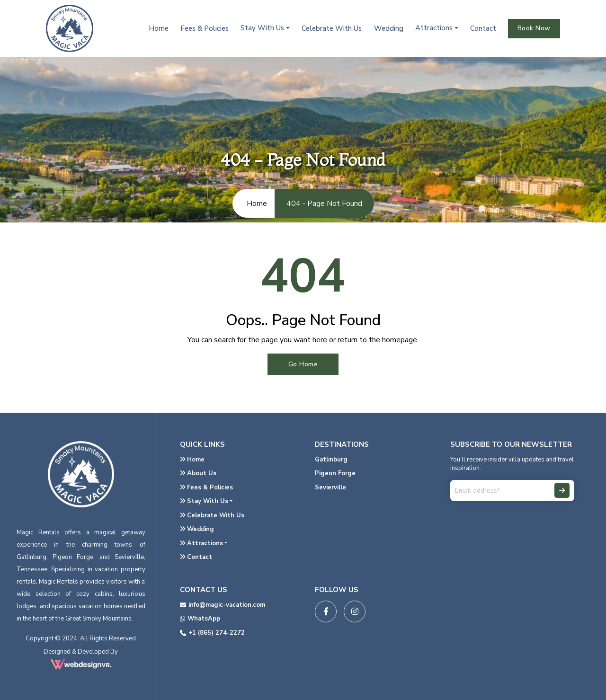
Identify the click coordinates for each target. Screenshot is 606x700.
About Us (198, 473)
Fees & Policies (205, 28)
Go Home (303, 364)
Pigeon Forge (335, 473)
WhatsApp (200, 619)
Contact (483, 28)
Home (159, 28)
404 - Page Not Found (324, 204)
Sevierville (330, 487)
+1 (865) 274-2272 (212, 633)
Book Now (534, 28)
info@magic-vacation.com (223, 605)
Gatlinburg (331, 460)
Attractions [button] (434, 28)
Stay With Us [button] (262, 28)
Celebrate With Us (332, 28)
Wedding (389, 28)
